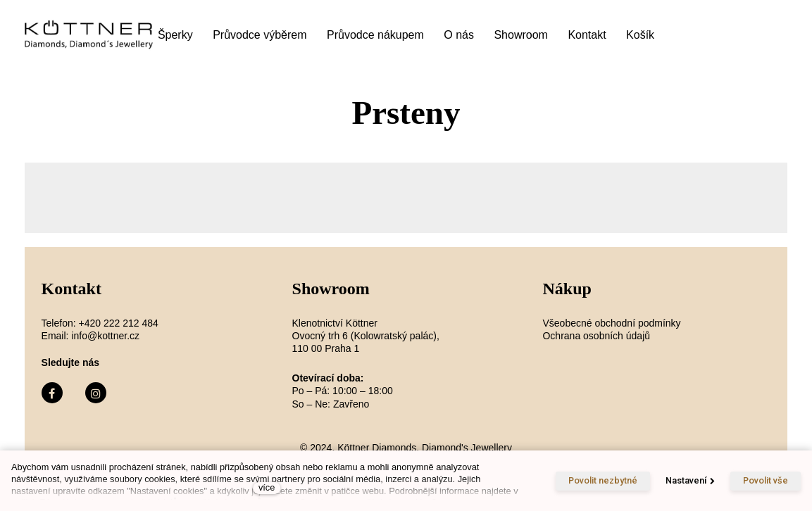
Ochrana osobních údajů (596, 336)
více (267, 487)
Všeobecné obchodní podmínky (611, 323)
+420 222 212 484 (119, 323)
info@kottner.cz (105, 336)
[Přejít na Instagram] (96, 393)
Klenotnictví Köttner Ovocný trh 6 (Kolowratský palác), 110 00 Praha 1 (367, 336)
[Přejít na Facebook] (52, 393)
